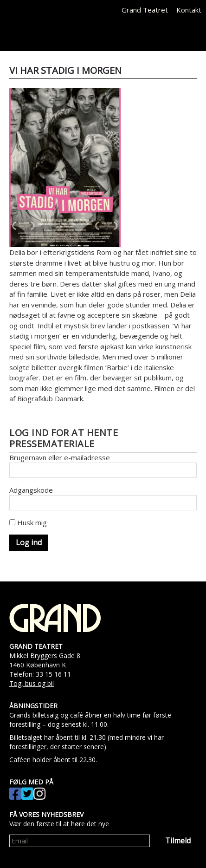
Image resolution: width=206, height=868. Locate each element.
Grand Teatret (145, 10)
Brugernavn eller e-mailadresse (60, 457)
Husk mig (28, 522)
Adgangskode (31, 490)
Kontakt (189, 10)
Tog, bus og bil (32, 683)
